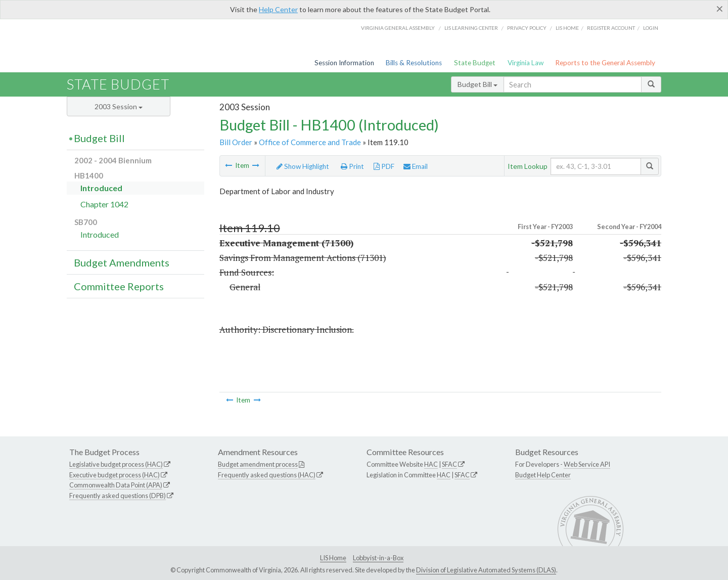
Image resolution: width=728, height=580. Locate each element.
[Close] (720, 9)
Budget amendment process (258, 464)
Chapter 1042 (104, 204)
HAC (431, 464)
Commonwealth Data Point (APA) (116, 485)
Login (651, 28)
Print (352, 166)
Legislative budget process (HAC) (116, 464)
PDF (384, 166)
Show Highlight (303, 166)
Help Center (278, 9)
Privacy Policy (527, 28)
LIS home (567, 28)
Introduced (101, 188)
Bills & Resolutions (414, 63)
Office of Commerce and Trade (310, 142)
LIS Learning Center (471, 28)
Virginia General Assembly (398, 28)
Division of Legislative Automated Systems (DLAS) (486, 570)
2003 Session (119, 106)
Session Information (344, 63)
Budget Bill (477, 84)
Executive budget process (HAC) (115, 475)
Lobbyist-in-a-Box (378, 558)
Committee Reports (119, 286)
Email (416, 166)
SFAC (449, 464)
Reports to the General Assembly (605, 63)
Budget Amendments (122, 262)
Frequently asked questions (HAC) (267, 475)
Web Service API (587, 464)
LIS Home (333, 558)
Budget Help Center (543, 475)
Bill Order (236, 142)
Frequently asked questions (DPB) (118, 496)
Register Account (611, 28)
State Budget (475, 63)
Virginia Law (526, 63)
